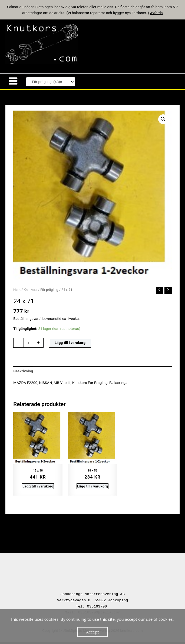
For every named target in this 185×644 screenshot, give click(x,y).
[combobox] (51, 84)
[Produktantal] (28, 345)
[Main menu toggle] (13, 84)
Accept (93, 632)
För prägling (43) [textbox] (46, 84)
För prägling (49, 292)
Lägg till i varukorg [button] (38, 489)
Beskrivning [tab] (23, 374)
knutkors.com (113, 45)
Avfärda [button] (156, 13)
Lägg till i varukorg (70, 345)
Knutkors (30, 292)
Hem (17, 292)
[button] (163, 122)
